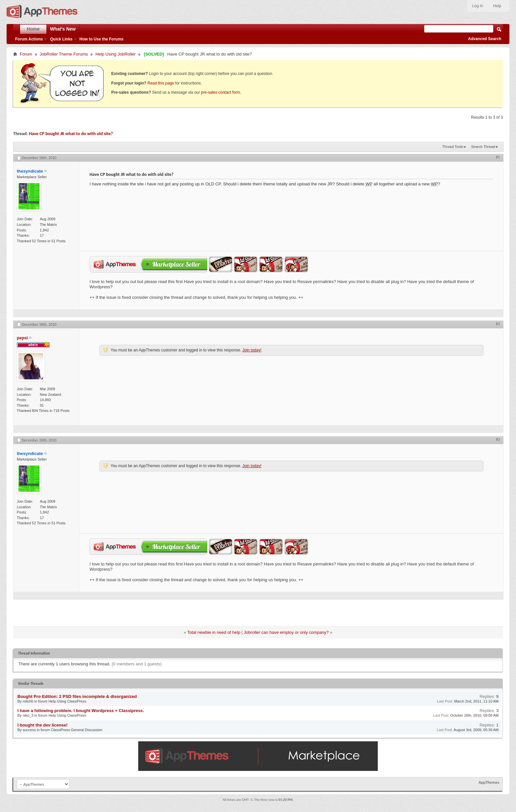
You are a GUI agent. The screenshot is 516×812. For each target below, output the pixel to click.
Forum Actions (29, 39)
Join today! (252, 350)
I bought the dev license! (42, 725)
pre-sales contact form (221, 92)
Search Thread (483, 147)
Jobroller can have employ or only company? (286, 632)
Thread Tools (453, 147)
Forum (26, 54)
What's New (63, 29)
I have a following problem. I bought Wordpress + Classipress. (81, 711)
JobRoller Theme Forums (64, 54)
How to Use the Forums (101, 39)
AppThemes (489, 782)
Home (33, 29)
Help (497, 6)
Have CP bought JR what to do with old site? (71, 134)
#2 (498, 324)
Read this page (161, 83)
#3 (498, 440)
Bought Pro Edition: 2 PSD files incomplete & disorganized (77, 696)
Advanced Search (485, 39)
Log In (478, 6)
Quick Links (61, 39)
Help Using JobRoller (116, 54)
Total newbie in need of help (214, 632)
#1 (498, 157)
